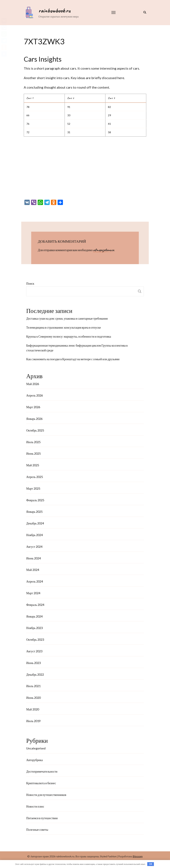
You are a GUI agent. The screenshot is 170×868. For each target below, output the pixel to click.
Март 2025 (33, 488)
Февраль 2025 (35, 500)
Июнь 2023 (33, 663)
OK (151, 864)
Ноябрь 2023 (34, 628)
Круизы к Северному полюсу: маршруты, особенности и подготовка (69, 336)
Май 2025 (33, 465)
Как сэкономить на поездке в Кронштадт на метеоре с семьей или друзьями (73, 359)
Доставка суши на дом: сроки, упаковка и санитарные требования (67, 318)
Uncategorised (36, 748)
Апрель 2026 (35, 395)
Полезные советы (37, 830)
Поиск (30, 283)
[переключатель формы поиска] (144, 12)
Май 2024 (33, 570)
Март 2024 (33, 593)
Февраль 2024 (35, 605)
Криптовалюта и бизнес (41, 783)
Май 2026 (33, 384)
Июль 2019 (33, 721)
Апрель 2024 (35, 581)
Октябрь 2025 (35, 430)
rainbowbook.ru (54, 10)
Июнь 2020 (33, 698)
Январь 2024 (34, 616)
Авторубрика (34, 760)
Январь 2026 (34, 419)
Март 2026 (33, 407)
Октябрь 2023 (35, 640)
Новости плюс (35, 806)
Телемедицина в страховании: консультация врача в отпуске (64, 327)
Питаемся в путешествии (42, 818)
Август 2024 (34, 547)
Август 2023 (34, 651)
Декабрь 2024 (35, 523)
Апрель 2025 (35, 477)
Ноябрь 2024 (34, 535)
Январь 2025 (34, 512)
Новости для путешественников (46, 795)
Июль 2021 (33, 686)
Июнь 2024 (33, 558)
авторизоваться (104, 250)
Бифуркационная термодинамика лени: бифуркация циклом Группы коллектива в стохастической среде (77, 348)
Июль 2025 (33, 442)
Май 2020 (33, 709)
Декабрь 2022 (35, 674)
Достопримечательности (42, 771)
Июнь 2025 (33, 453)
